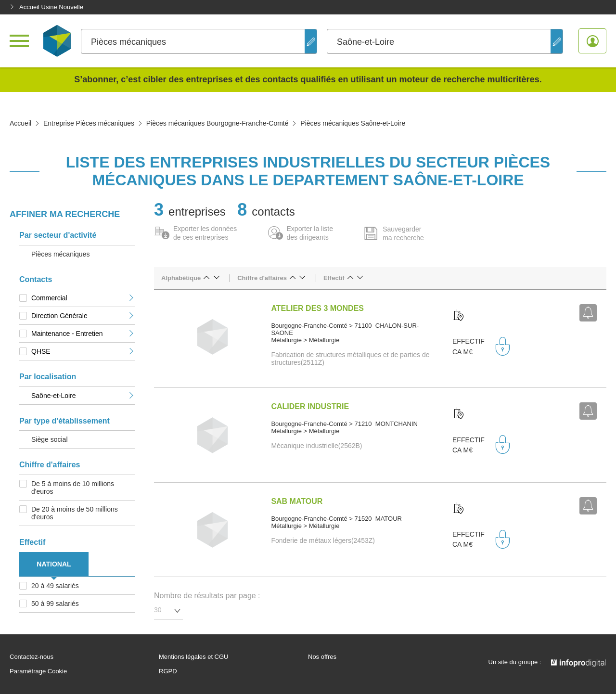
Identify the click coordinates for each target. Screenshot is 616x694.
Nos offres (322, 657)
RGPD (168, 671)
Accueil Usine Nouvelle (46, 7)
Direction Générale (83, 316)
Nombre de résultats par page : (207, 596)
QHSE (83, 351)
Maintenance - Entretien (83, 334)
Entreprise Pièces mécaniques (89, 123)
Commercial (83, 298)
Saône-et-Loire (83, 396)
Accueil (20, 123)
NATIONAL (54, 564)
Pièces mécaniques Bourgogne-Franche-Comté (218, 123)
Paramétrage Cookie (38, 671)
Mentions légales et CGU (194, 657)
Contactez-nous (32, 657)
